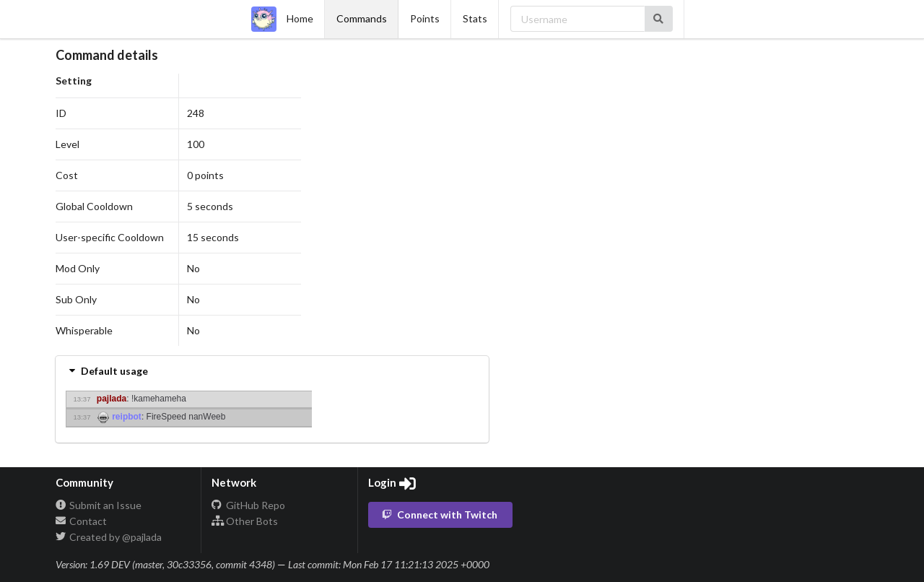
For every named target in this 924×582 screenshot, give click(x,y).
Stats (475, 18)
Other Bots (245, 521)
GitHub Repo (248, 505)
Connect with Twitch (440, 514)
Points (425, 18)
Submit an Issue (99, 505)
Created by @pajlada (109, 537)
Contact (82, 521)
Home (282, 19)
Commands (362, 18)
